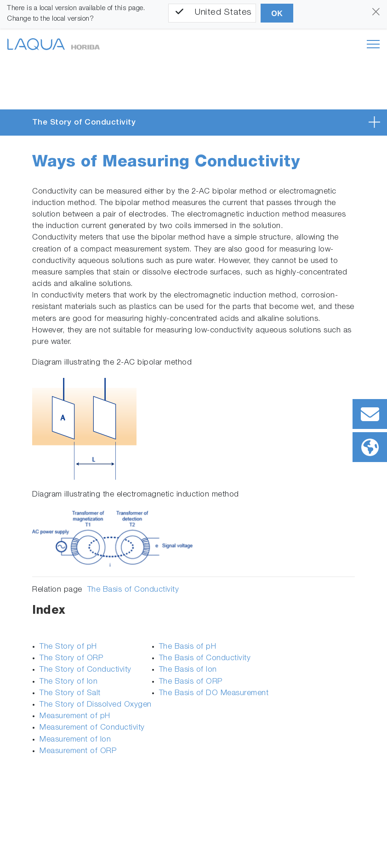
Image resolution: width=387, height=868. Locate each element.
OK (277, 14)
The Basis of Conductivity (133, 590)
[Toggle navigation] (373, 44)
